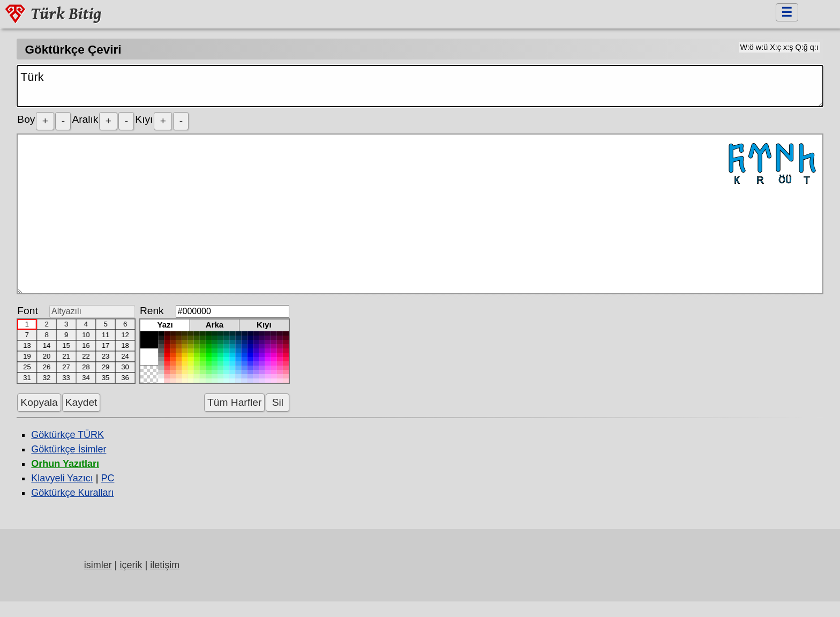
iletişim (165, 565)
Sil (277, 402)
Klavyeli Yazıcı (62, 478)
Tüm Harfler (234, 402)
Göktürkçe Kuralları (72, 493)
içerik (131, 565)
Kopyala (39, 402)
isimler (98, 565)
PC (107, 478)
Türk (420, 86)
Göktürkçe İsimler (69, 449)
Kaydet (81, 402)
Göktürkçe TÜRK (67, 435)
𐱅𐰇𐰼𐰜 (420, 214)
